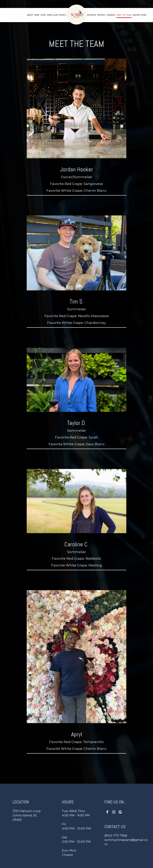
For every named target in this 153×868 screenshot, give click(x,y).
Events (62, 15)
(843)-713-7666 (116, 835)
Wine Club (52, 15)
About (30, 15)
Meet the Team (124, 15)
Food (43, 15)
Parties (101, 15)
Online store (139, 15)
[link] (76, 15)
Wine (37, 15)
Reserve (92, 15)
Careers (111, 15)
